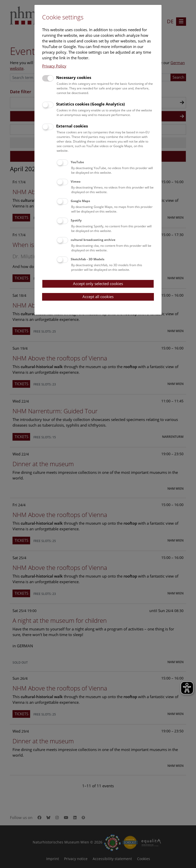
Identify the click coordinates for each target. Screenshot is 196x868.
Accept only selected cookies (98, 284)
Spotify (76, 220)
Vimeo (76, 181)
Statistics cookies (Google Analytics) (90, 104)
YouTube (77, 162)
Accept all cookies (98, 297)
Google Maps (80, 201)
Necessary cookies (74, 77)
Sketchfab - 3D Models (88, 259)
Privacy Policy (54, 66)
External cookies (72, 126)
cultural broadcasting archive (93, 240)
